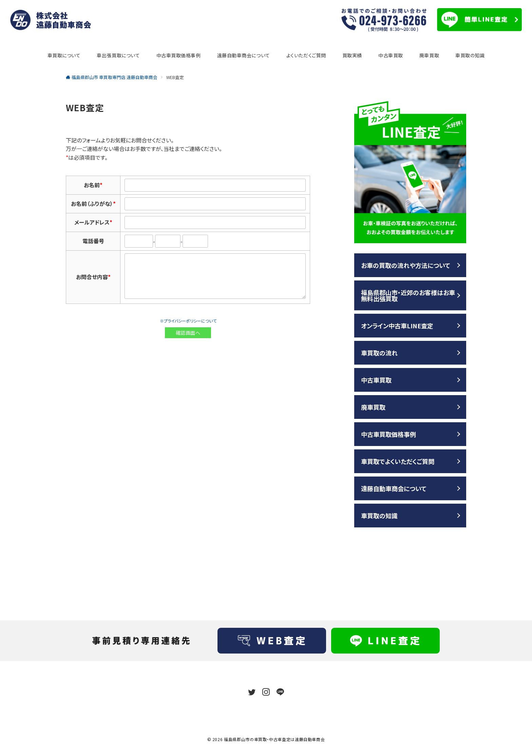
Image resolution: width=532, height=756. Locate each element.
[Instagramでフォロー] (266, 692)
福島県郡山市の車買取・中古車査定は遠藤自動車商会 (274, 739)
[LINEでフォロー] (280, 692)
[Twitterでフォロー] (252, 692)
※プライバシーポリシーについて (188, 321)
